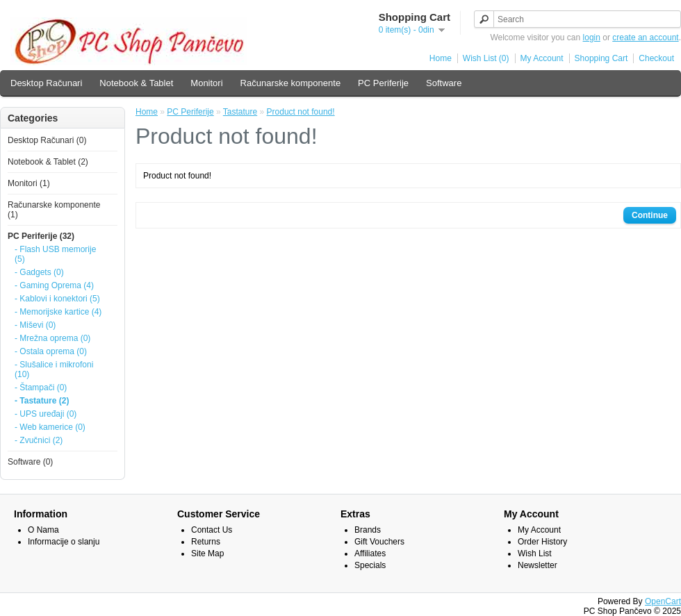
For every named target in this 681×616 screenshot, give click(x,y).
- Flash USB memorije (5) (55, 254)
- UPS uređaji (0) (46, 414)
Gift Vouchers (379, 542)
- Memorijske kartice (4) (58, 312)
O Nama (43, 530)
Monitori (206, 83)
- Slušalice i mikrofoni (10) (54, 369)
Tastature (240, 112)
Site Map (207, 553)
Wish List (535, 553)
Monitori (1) (29, 183)
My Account (542, 58)
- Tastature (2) (42, 401)
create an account (645, 38)
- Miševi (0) (35, 325)
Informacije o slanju (64, 542)
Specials (370, 565)
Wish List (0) (486, 58)
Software (444, 83)
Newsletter (538, 565)
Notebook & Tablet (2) (48, 162)
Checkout (656, 58)
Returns (206, 542)
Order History (542, 542)
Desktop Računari (46, 83)
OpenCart (663, 601)
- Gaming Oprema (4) (54, 285)
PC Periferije (383, 83)
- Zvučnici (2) (39, 440)
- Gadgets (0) (39, 272)
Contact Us (212, 530)
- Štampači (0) (41, 388)
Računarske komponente (291, 83)
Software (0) (30, 462)
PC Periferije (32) (41, 236)
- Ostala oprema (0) (51, 351)
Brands (368, 530)
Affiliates (370, 553)
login (592, 38)
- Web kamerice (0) (50, 427)
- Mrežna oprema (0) (52, 338)
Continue (650, 215)
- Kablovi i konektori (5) (57, 299)
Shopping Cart (601, 58)
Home (441, 58)
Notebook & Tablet (136, 83)
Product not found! (301, 112)
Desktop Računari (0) (47, 140)
